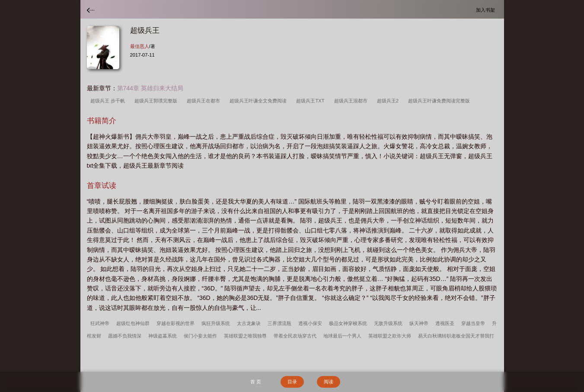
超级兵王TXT (311, 101)
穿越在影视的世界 (176, 323)
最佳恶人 (140, 46)
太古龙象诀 (249, 323)
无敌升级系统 (388, 323)
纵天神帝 (419, 323)
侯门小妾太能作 (200, 336)
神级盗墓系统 (163, 336)
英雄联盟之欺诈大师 (390, 336)
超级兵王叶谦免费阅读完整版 (440, 101)
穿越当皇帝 (473, 323)
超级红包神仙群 (133, 323)
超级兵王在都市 (205, 101)
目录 (292, 382)
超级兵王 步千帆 (109, 101)
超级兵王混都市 (352, 101)
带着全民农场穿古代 (295, 336)
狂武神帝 (100, 323)
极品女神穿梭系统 (348, 323)
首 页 (256, 382)
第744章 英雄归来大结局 (150, 88)
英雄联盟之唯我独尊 (245, 336)
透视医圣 (445, 323)
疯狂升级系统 (216, 323)
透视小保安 (310, 323)
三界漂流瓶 (279, 323)
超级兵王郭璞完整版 (157, 101)
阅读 (329, 382)
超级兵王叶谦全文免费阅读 (259, 101)
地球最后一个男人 (342, 336)
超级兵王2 (389, 101)
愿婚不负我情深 (125, 336)
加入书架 (487, 10)
